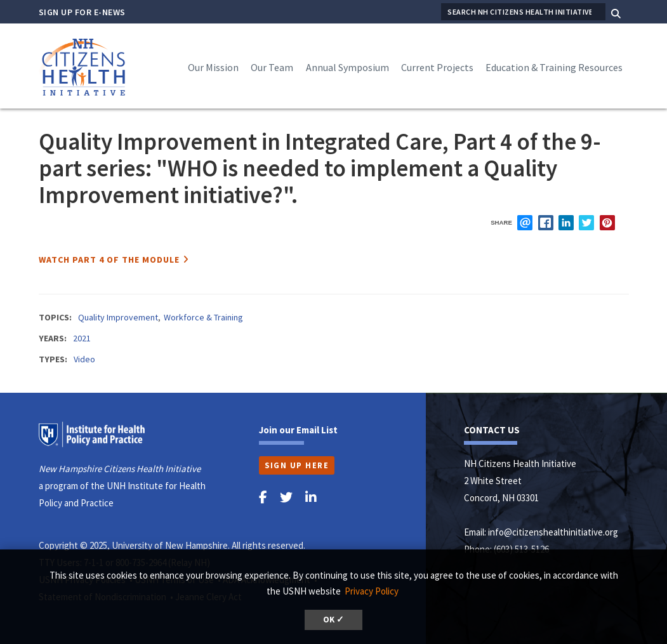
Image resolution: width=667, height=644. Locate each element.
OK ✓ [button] (333, 620)
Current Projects (437, 67)
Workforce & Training (203, 317)
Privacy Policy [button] (372, 591)
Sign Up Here (297, 465)
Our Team (272, 67)
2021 (82, 338)
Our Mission (213, 67)
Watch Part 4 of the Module (109, 260)
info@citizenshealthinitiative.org (553, 532)
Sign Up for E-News (82, 12)
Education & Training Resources (554, 67)
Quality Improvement (118, 317)
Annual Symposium (347, 67)
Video (84, 359)
